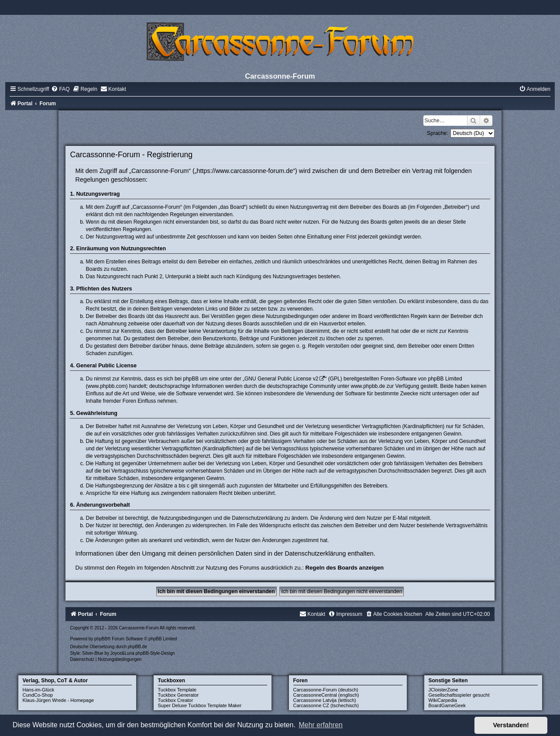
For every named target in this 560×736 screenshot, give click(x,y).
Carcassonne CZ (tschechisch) (326, 705)
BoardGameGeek (447, 705)
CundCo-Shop (38, 695)
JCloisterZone (443, 690)
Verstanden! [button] (511, 725)
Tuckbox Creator (176, 700)
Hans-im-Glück (39, 690)
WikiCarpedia (443, 700)
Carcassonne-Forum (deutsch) (326, 690)
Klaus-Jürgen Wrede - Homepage (58, 700)
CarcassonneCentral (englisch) (326, 695)
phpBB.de (137, 647)
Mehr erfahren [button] (321, 725)
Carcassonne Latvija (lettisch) (325, 700)
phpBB (101, 639)
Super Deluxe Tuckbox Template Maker (200, 705)
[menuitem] (60, 89)
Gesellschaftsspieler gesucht (459, 695)
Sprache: (437, 133)
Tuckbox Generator (179, 695)
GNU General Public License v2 (281, 379)
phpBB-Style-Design (155, 653)
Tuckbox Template (177, 690)
